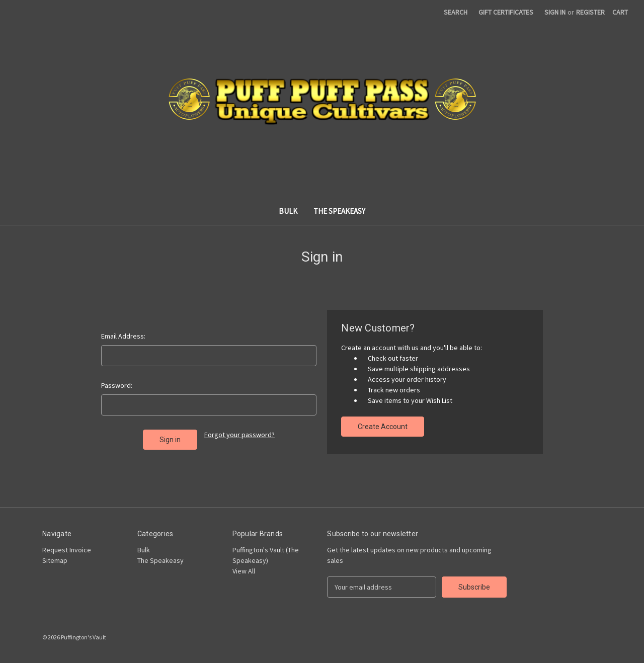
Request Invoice (67, 550)
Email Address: (123, 336)
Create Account (383, 427)
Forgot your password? (239, 435)
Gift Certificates (506, 12)
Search (456, 12)
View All (244, 571)
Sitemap (55, 560)
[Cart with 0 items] (620, 12)
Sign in (555, 12)
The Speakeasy (339, 211)
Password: (117, 385)
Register (590, 12)
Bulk (288, 211)
